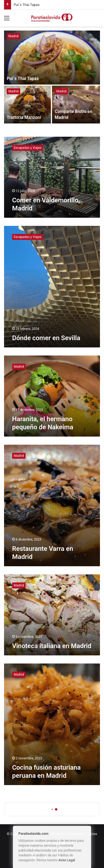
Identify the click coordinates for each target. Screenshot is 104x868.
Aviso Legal (67, 860)
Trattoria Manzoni (24, 117)
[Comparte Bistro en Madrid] (76, 105)
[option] (52, 78)
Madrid (13, 36)
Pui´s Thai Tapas (27, 5)
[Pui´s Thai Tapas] (52, 58)
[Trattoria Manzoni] (27, 105)
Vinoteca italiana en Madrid (52, 646)
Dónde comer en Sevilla (46, 338)
